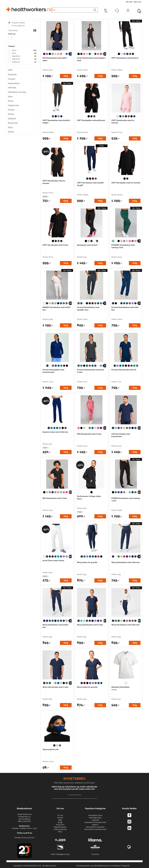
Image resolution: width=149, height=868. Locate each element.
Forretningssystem (83, 866)
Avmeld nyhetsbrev (74, 795)
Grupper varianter (18, 23)
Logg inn (128, 11)
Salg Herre (16, 59)
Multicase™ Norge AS (121, 866)
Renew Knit (13, 123)
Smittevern (16, 62)
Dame (14, 50)
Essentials (12, 75)
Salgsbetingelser (60, 827)
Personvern (60, 825)
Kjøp (66, 201)
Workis (11, 132)
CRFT (10, 70)
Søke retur (138, 2)
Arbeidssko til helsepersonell (95, 822)
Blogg (60, 822)
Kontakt (60, 818)
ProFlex (11, 110)
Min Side (129, 2)
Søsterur (95, 825)
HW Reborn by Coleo (17, 92)
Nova (10, 97)
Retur (60, 832)
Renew (11, 114)
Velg (66, 76)
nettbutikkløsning (100, 866)
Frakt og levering (60, 829)
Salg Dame (16, 56)
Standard (12, 119)
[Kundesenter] (117, 11)
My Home (95, 854)
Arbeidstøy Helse (95, 818)
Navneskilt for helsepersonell (95, 829)
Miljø (60, 820)
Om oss (60, 815)
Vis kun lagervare (18, 26)
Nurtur (11, 101)
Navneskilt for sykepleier (95, 827)
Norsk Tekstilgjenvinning (60, 854)
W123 (10, 127)
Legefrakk (95, 820)
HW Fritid (12, 88)
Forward (12, 79)
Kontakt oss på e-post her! (24, 838)
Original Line (13, 105)
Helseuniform (14, 83)
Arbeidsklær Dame (95, 815)
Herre (14, 53)
